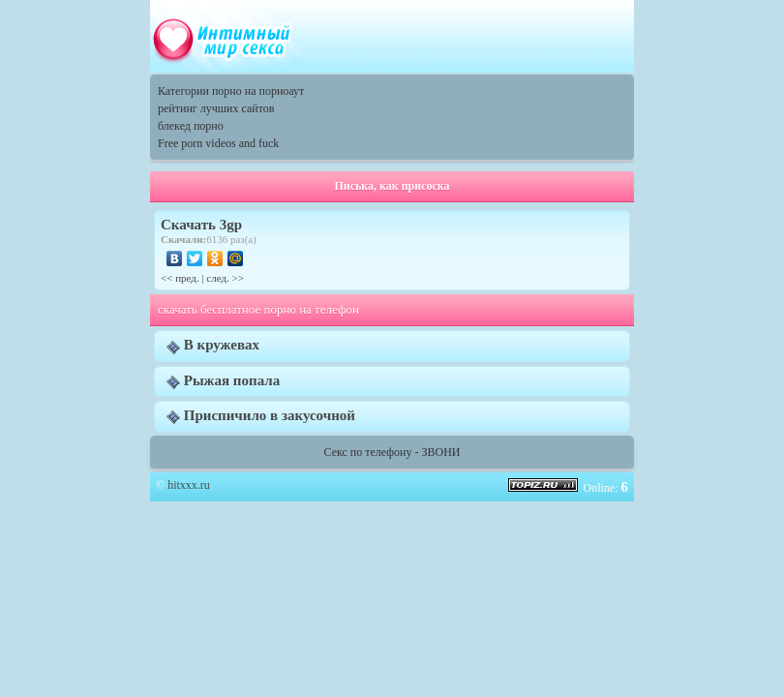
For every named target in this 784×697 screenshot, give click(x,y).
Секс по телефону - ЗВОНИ (392, 452)
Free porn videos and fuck (218, 143)
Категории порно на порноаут (231, 91)
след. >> (225, 278)
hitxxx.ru (189, 485)
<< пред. (180, 278)
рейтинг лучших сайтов (216, 108)
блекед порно (191, 126)
